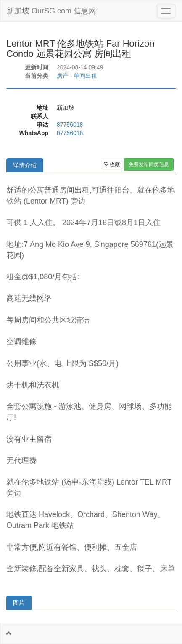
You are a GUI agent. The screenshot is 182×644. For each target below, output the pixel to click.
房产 (63, 76)
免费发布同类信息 (149, 164)
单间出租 (85, 76)
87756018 (70, 125)
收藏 (112, 164)
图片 (19, 603)
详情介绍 (25, 165)
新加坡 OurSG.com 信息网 (51, 11)
